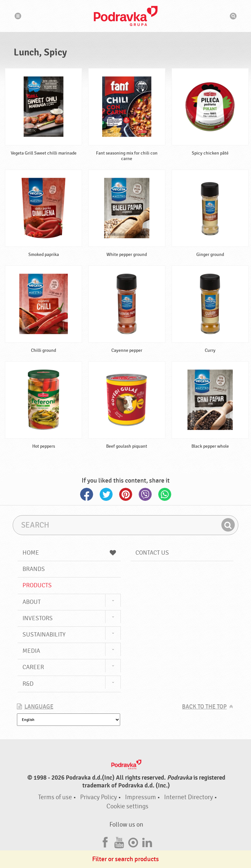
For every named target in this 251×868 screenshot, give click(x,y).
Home (69, 553)
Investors (38, 618)
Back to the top (204, 707)
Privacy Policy (98, 797)
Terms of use (55, 797)
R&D (28, 684)
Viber (145, 494)
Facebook (87, 494)
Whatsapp (165, 494)
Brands (34, 569)
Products (37, 585)
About (32, 602)
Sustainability (44, 635)
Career (33, 667)
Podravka (126, 16)
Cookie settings (127, 806)
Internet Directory (188, 797)
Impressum (140, 797)
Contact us (152, 553)
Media (31, 651)
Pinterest (126, 494)
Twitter (106, 494)
